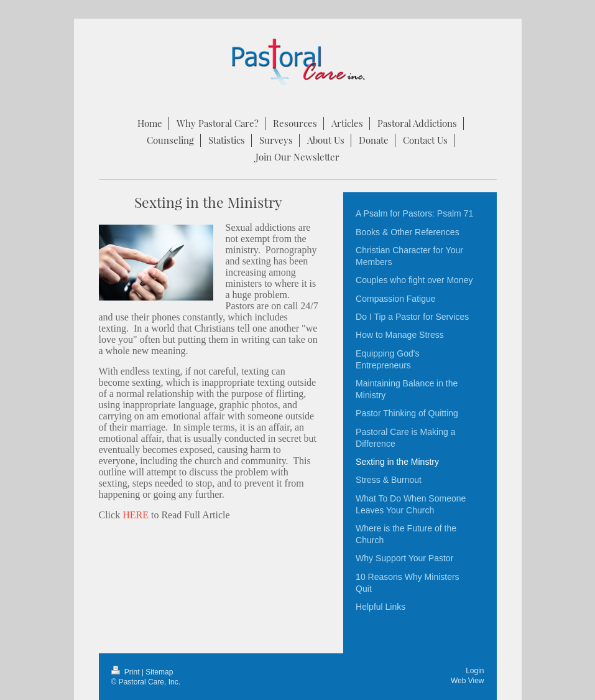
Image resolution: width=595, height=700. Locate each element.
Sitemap (159, 672)
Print (127, 672)
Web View (468, 681)
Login (475, 671)
